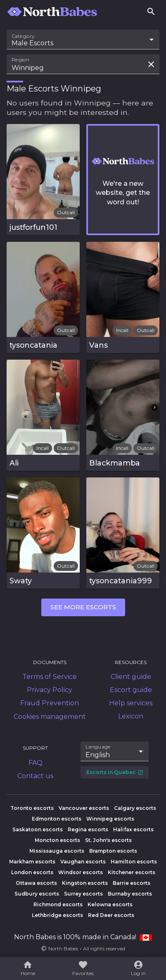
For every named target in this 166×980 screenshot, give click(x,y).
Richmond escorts (58, 904)
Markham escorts (32, 862)
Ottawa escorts (36, 883)
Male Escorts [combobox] (32, 43)
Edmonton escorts (57, 819)
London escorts (32, 872)
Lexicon (131, 716)
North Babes (63, 948)
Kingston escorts (85, 883)
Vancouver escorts (84, 808)
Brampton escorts (113, 851)
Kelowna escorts (110, 904)
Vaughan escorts (83, 862)
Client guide (131, 677)
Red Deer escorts (111, 915)
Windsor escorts (81, 872)
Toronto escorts (32, 808)
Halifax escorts (133, 829)
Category (23, 36)
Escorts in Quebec (115, 772)
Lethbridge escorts (57, 915)
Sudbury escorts (37, 894)
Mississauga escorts (57, 851)
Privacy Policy (50, 690)
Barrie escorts (132, 883)
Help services (131, 703)
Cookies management (50, 717)
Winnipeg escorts (110, 819)
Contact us (35, 776)
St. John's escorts (108, 840)
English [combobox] (98, 755)
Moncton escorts (57, 840)
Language (98, 747)
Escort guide (131, 690)
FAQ (36, 763)
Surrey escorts (83, 894)
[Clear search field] (151, 64)
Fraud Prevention (50, 703)
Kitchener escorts (132, 872)
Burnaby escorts (130, 894)
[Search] (151, 12)
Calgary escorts (135, 808)
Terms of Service (50, 677)
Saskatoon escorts (38, 829)
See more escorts (83, 607)
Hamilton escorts (134, 862)
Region (20, 60)
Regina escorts (88, 829)
